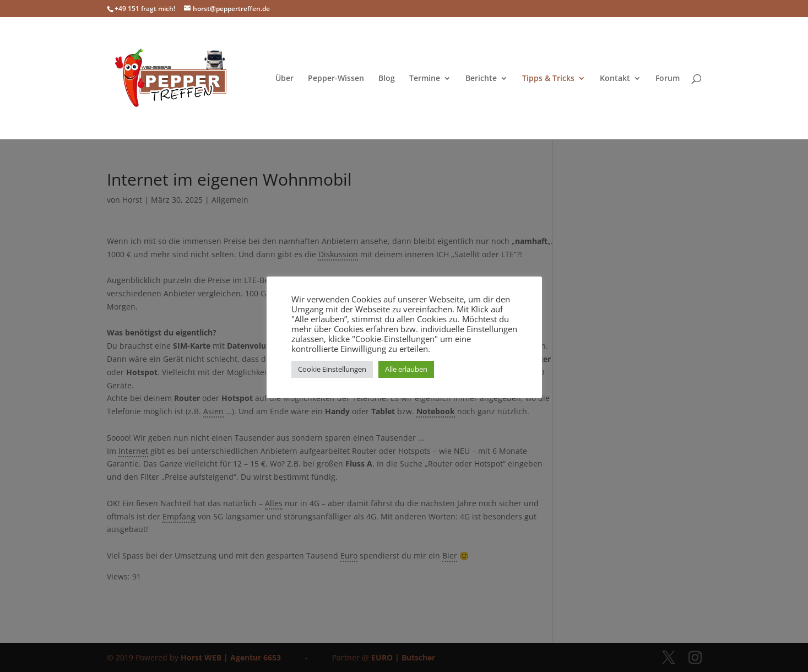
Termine (425, 79)
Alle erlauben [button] (406, 369)
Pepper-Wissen (336, 79)
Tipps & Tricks (548, 79)
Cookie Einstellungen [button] (332, 369)
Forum (668, 79)
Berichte (481, 79)
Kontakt (615, 79)
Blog (387, 79)
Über (284, 79)
